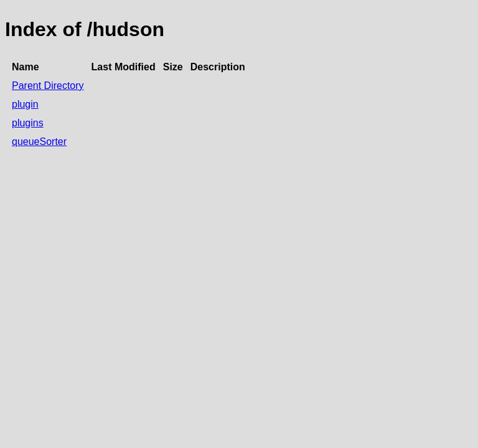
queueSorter (39, 142)
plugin (25, 104)
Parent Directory (48, 86)
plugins (28, 123)
